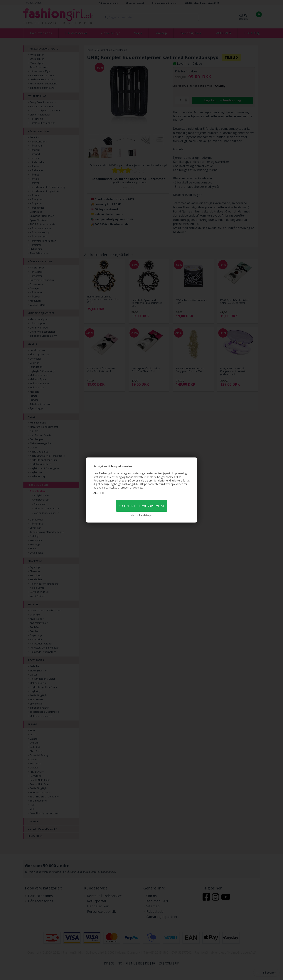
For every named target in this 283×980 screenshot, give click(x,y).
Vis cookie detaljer (141, 515)
